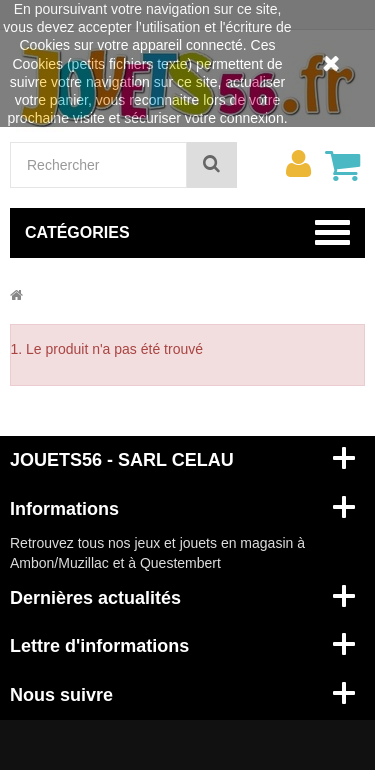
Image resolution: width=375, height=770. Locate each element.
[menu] (298, 164)
